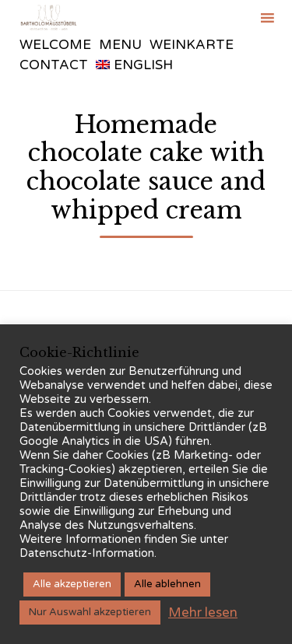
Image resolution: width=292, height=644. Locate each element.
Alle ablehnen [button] (167, 584)
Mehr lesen (203, 612)
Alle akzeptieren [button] (72, 584)
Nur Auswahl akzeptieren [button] (90, 612)
